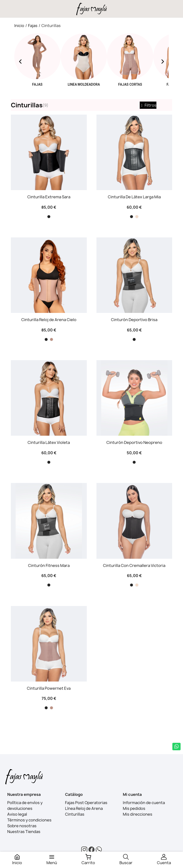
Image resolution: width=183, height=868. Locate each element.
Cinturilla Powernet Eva (49, 688)
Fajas (37, 84)
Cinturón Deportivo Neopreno (134, 442)
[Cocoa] (51, 339)
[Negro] (49, 217)
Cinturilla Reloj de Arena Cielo (49, 320)
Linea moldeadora (84, 84)
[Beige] (137, 217)
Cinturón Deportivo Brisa (134, 320)
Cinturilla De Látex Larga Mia (134, 197)
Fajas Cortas (130, 84)
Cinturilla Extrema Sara (49, 197)
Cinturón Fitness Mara (49, 565)
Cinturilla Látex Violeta (49, 442)
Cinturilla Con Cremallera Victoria (134, 565)
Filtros (148, 105)
